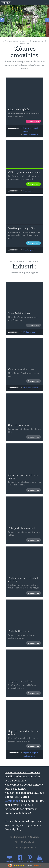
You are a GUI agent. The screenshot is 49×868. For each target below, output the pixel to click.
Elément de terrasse (31, 135)
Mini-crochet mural (31, 388)
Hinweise (37, 866)
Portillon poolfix (29, 250)
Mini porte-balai (29, 332)
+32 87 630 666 (27, 842)
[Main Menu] (46, 3)
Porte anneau (28, 191)
